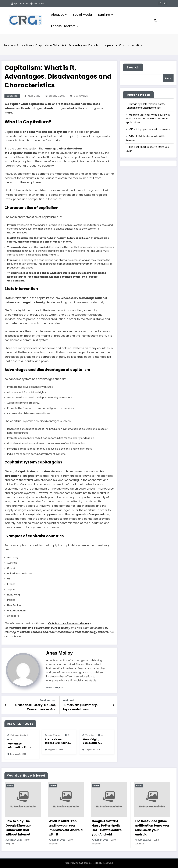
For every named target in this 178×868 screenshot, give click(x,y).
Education (12, 96)
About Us (59, 15)
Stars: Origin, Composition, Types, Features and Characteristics (95, 741)
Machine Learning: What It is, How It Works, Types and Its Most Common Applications (148, 119)
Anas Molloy (34, 96)
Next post (68, 700)
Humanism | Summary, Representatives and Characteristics (80, 707)
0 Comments (81, 96)
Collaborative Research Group (68, 623)
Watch (10, 786)
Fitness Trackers (65, 26)
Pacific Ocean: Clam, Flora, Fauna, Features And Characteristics (57, 741)
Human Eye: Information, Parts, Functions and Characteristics (20, 746)
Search (133, 67)
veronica (90, 735)
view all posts (54, 688)
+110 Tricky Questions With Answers (149, 129)
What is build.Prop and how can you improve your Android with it (66, 828)
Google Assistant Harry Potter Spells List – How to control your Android (107, 828)
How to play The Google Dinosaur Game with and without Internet (18, 828)
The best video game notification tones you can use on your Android (152, 828)
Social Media (82, 15)
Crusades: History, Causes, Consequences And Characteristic (36, 707)
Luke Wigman (54, 735)
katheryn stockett (19, 735)
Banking (105, 15)
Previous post (48, 700)
